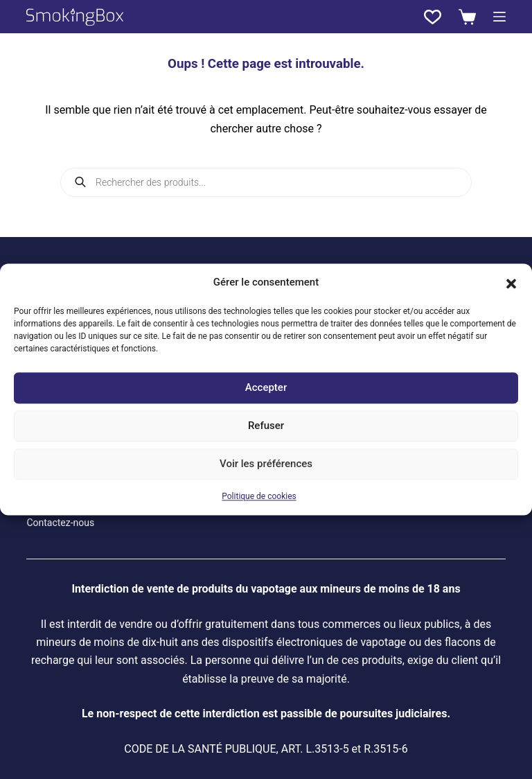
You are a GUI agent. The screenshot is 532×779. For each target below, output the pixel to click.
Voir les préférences (266, 464)
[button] (511, 283)
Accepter (266, 388)
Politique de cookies (259, 496)
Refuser (266, 426)
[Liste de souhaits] (433, 17)
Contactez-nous (60, 523)
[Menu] (499, 17)
